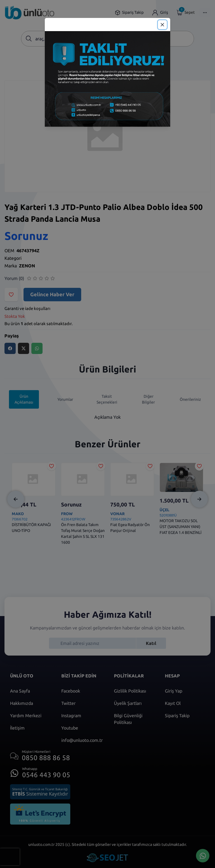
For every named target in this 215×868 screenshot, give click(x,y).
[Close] (162, 25)
